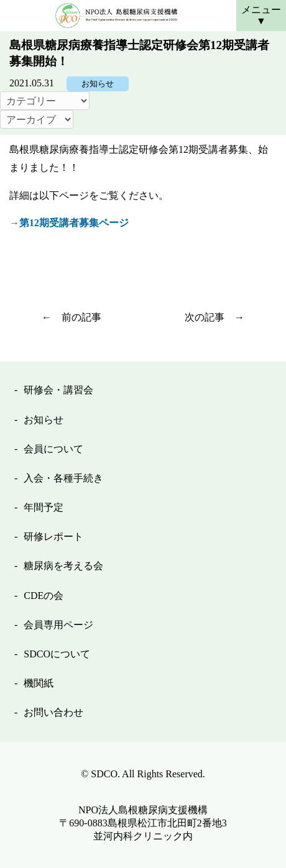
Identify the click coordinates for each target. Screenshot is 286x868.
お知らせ (98, 84)
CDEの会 (44, 596)
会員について (53, 449)
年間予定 (44, 507)
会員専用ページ (58, 625)
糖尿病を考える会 (63, 566)
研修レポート (53, 537)
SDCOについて (57, 654)
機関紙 (39, 683)
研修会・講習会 (58, 390)
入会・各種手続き (63, 478)
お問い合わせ (53, 712)
